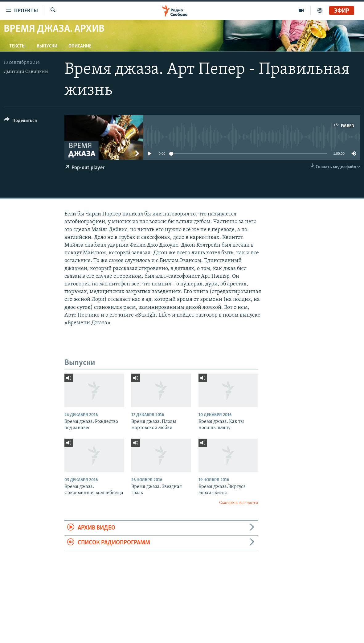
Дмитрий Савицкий (26, 72)
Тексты (17, 46)
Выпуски (47, 46)
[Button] (20, 122)
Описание (80, 46)
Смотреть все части (239, 503)
